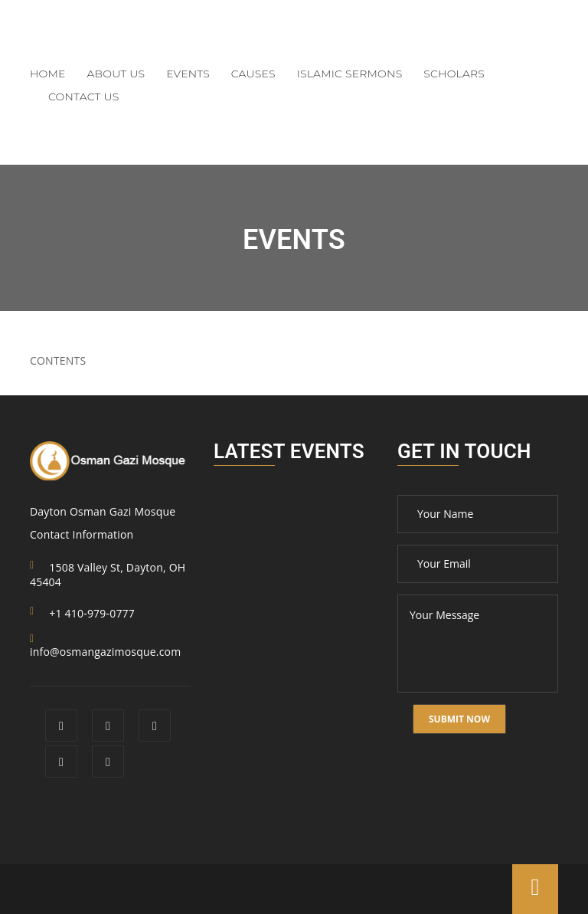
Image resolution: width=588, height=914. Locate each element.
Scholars (454, 74)
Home (48, 74)
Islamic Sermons (350, 74)
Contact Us (83, 97)
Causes (253, 74)
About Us (116, 74)
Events (188, 74)
